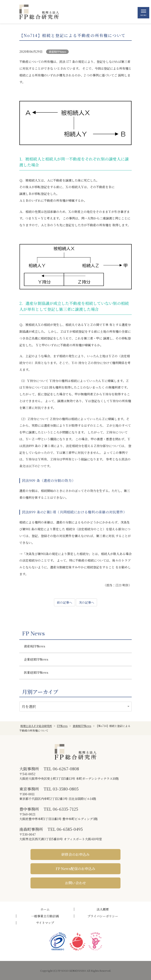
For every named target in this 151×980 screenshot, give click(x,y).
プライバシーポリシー (103, 916)
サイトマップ (45, 923)
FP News (33, 633)
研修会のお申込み (75, 854)
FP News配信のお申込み (75, 869)
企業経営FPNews (36, 659)
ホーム (45, 909)
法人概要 (103, 909)
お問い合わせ (75, 883)
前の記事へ (65, 602)
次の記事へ (86, 602)
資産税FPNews (57, 52)
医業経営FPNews (36, 672)
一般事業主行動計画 (45, 916)
